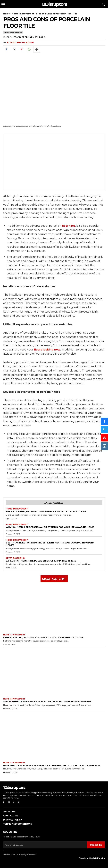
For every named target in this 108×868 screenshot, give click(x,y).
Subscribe (96, 845)
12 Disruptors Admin (20, 43)
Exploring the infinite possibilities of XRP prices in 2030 (41, 561)
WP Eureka (99, 858)
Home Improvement (23, 14)
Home (7, 14)
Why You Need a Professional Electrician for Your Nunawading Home (50, 527)
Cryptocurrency (15, 558)
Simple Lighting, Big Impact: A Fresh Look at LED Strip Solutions (46, 511)
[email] (45, 845)
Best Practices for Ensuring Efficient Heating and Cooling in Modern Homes (50, 544)
